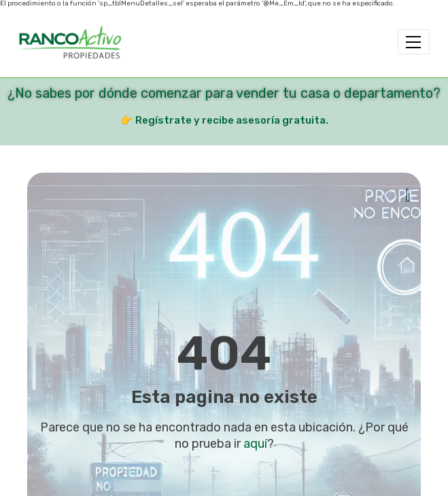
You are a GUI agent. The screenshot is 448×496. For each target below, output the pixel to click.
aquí (255, 444)
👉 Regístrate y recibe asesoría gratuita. (224, 120)
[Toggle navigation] (414, 42)
